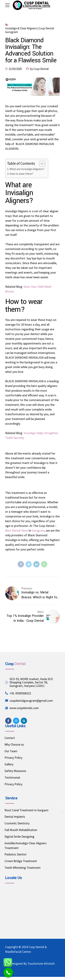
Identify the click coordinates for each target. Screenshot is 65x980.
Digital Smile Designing (19, 836)
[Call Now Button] (8, 973)
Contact (10, 738)
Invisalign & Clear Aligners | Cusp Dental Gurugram (30, 30)
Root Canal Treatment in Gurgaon (26, 810)
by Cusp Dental (39, 69)
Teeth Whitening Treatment (23, 868)
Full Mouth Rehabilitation (21, 830)
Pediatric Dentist (16, 854)
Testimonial (12, 777)
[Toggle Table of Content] (41, 164)
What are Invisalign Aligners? (27, 169)
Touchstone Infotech (41, 963)
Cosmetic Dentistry (17, 823)
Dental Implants (15, 817)
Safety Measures (15, 771)
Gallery (9, 764)
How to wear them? (21, 174)
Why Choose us (14, 744)
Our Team (11, 751)
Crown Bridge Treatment (21, 861)
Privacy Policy (13, 758)
